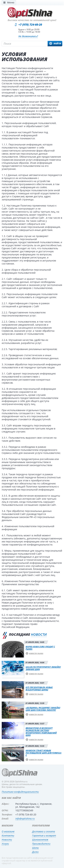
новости (39, 634)
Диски (35, 852)
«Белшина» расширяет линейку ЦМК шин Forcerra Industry (43, 709)
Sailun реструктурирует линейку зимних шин (43, 668)
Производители (41, 844)
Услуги (5, 844)
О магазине (8, 831)
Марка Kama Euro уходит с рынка (40, 648)
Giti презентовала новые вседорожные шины (39, 689)
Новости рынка (36, 653)
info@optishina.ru (25, 819)
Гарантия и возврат (44, 836)
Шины (35, 848)
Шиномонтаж (40, 840)
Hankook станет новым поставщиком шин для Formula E (44, 753)
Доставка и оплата (44, 831)
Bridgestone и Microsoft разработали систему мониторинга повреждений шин (41, 732)
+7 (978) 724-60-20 (30, 25)
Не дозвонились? (28, 36)
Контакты (8, 836)
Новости (7, 840)
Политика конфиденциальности (20, 792)
